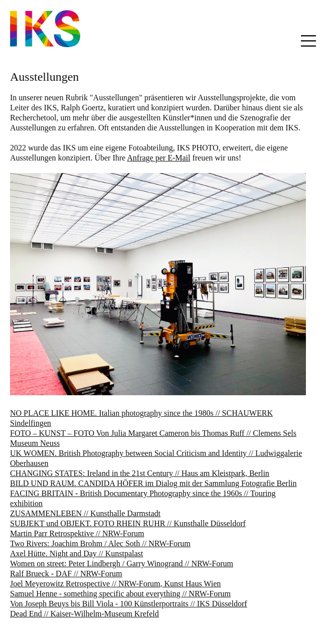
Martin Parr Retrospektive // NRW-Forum (77, 533)
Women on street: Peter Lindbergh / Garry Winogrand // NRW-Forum (122, 563)
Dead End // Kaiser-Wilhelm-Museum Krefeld (85, 614)
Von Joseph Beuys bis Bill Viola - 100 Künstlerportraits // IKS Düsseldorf (129, 604)
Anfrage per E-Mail (158, 158)
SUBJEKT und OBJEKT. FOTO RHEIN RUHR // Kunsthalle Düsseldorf (128, 523)
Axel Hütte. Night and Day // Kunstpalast (76, 553)
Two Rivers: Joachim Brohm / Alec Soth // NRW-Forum (100, 543)
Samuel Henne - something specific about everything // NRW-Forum (120, 594)
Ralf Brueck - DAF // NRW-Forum (66, 574)
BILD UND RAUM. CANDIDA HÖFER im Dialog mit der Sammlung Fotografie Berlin (153, 483)
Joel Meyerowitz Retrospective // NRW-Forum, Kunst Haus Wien (115, 584)
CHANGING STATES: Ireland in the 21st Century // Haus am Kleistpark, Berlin (140, 473)
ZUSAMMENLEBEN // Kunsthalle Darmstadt (85, 513)
